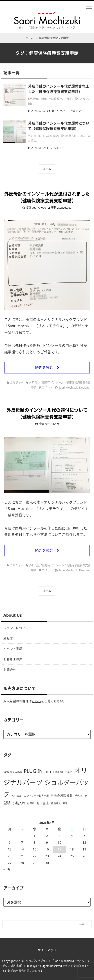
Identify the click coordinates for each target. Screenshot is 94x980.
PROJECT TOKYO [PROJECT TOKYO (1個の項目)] (54, 772)
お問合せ (10, 670)
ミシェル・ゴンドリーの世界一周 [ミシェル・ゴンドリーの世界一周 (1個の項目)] (30, 796)
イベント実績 (13, 649)
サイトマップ (47, 950)
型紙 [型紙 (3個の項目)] (7, 803)
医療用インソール (53, 383)
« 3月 (7, 869)
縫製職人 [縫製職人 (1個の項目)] (56, 803)
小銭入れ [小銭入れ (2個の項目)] (19, 803)
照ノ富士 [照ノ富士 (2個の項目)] (43, 803)
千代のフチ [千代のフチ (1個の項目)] (81, 796)
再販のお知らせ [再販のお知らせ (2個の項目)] (62, 795)
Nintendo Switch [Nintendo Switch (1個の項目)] (13, 772)
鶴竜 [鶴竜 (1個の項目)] (65, 803)
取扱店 (8, 638)
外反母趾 (35, 383)
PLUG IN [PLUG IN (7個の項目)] (33, 771)
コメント (47, 388)
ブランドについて (16, 628)
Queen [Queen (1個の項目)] (69, 772)
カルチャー (77, 111)
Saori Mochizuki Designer (75, 388)
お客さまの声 (13, 659)
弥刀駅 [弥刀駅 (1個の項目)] (31, 803)
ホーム (47, 169)
